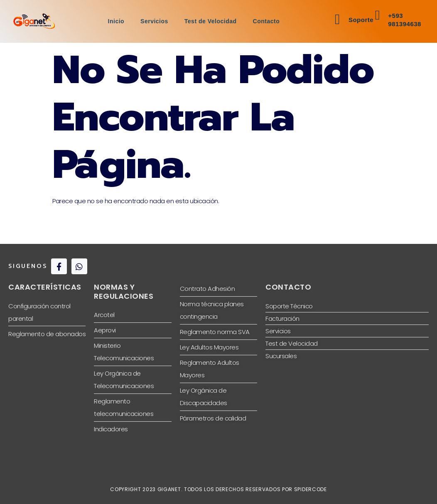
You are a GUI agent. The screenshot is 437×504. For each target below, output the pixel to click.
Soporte (361, 20)
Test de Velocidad (211, 21)
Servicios (154, 21)
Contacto (267, 21)
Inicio (115, 21)
